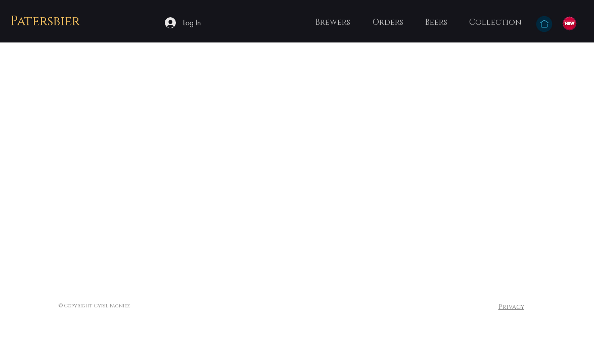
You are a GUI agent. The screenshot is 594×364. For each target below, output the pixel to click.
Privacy (511, 307)
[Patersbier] (46, 22)
